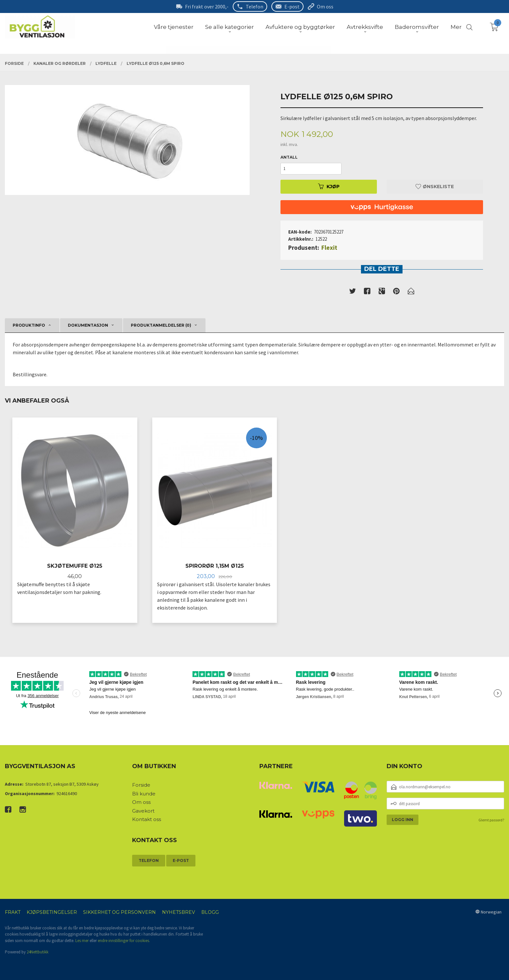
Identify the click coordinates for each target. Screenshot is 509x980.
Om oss (325, 6)
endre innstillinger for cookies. (124, 941)
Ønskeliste (435, 187)
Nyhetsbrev (179, 912)
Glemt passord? (491, 820)
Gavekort (143, 811)
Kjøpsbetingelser (52, 912)
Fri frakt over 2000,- (207, 6)
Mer (456, 27)
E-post (292, 6)
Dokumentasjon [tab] (88, 325)
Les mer (82, 941)
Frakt (13, 912)
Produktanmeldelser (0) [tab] (161, 325)
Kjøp (329, 187)
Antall (289, 157)
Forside (141, 785)
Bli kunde (144, 794)
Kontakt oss (147, 819)
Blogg (210, 912)
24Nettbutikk (37, 952)
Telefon (255, 6)
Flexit (329, 248)
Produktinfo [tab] (29, 325)
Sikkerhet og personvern (119, 912)
